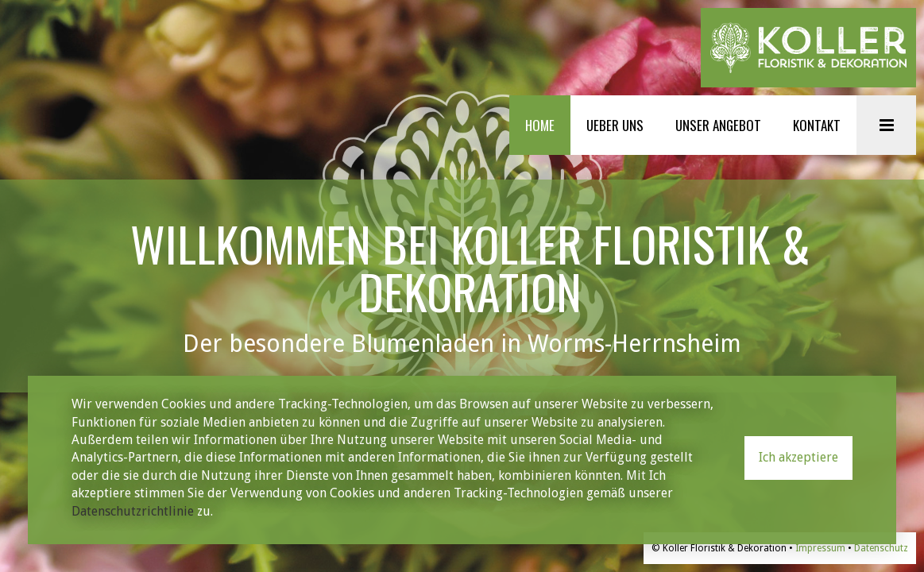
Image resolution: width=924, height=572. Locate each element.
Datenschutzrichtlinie (133, 511)
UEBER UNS (615, 125)
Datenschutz (881, 548)
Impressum (820, 548)
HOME (540, 125)
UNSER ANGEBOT (718, 125)
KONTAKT (817, 125)
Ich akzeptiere (798, 457)
